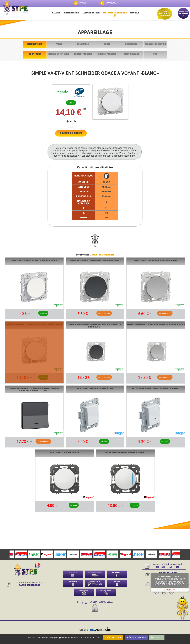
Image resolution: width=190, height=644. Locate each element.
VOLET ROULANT (131, 54)
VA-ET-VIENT (35, 54)
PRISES (59, 44)
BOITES (107, 44)
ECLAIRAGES (83, 44)
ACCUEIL (56, 13)
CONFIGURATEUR (91, 13)
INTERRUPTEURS (35, 44)
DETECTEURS (131, 44)
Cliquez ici (170, 590)
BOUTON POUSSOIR (83, 54)
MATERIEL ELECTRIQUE (115, 13)
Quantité (71, 121)
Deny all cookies (136, 637)
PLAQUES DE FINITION (155, 44)
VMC (155, 54)
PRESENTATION (72, 13)
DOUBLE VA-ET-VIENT (59, 54)
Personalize (157, 637)
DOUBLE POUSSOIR (107, 54)
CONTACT (135, 13)
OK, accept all (113, 637)
